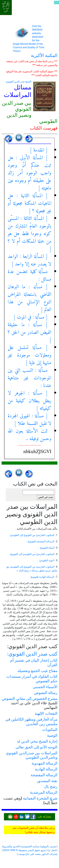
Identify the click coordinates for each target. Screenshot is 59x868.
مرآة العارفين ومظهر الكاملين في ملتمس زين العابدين (31, 722)
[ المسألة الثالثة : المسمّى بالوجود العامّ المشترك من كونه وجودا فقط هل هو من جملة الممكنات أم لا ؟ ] (30, 234)
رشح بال (51, 787)
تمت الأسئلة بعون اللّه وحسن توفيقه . (30, 435)
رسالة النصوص (46, 693)
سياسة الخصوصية (30, 846)
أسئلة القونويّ (47, 548)
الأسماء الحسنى (45, 687)
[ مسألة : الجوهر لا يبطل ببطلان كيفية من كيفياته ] (30, 401)
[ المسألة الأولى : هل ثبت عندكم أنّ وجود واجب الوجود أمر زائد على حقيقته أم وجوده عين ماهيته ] (30, 173)
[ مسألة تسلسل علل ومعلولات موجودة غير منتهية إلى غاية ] (30, 355)
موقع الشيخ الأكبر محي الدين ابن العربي (6, 7)
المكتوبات (50, 730)
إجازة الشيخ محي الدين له (37, 741)
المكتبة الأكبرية (44, 55)
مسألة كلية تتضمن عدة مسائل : (30, 276)
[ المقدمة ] (39, 150)
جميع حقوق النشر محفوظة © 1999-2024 (25, 850)
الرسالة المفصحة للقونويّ (41, 541)
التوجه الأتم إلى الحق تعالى (37, 747)
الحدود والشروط (11, 846)
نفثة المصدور (47, 781)
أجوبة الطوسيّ (46, 560)
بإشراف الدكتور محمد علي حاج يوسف (38, 854)
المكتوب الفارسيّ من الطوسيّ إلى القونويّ (32, 554)
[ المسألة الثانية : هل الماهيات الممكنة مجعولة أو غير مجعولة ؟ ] (30, 203)
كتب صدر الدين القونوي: (32, 654)
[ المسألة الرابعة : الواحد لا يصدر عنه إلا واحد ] (30, 260)
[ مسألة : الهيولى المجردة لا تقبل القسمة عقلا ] (30, 420)
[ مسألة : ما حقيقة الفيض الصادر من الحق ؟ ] (30, 333)
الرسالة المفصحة (44, 775)
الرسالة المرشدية (44, 792)
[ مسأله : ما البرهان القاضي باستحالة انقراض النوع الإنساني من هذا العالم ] (30, 298)
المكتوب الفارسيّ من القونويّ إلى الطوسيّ (32, 535)
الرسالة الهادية (46, 769)
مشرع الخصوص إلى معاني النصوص (30, 699)
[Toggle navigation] (56, 3)
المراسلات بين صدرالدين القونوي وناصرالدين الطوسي (32, 755)
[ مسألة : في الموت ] (31, 317)
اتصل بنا (52, 850)
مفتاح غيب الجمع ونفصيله (37, 671)
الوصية (52, 735)
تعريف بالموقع (49, 846)
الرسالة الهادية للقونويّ (42, 577)
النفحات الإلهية (46, 713)
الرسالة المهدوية (45, 763)
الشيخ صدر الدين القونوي (18, 82)
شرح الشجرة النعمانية (40, 798)
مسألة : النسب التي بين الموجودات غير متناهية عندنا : (30, 378)
